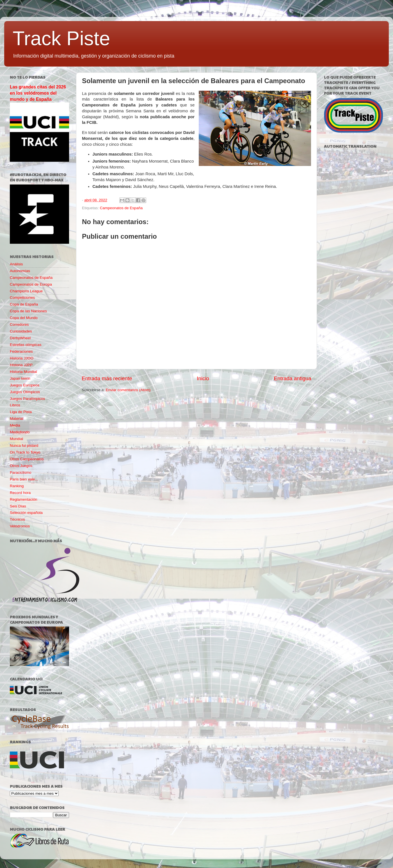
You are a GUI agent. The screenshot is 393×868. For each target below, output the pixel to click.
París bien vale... (24, 479)
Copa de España (24, 304)
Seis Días (18, 506)
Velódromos (20, 526)
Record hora (20, 493)
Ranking (17, 486)
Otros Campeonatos (27, 459)
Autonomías (20, 271)
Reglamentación (24, 499)
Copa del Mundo (24, 318)
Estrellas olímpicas (26, 345)
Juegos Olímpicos (25, 392)
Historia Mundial (23, 372)
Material (17, 419)
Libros (15, 405)
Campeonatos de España (121, 208)
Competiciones (22, 298)
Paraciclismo (21, 472)
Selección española (26, 513)
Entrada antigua (293, 378)
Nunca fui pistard (24, 446)
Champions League (26, 291)
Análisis (16, 264)
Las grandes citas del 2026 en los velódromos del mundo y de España (38, 93)
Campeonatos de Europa (31, 284)
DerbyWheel (20, 338)
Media (15, 425)
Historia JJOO (22, 358)
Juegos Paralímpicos (27, 399)
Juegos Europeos (25, 385)
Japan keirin (20, 378)
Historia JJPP (21, 365)
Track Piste (61, 38)
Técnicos (17, 519)
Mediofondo (20, 432)
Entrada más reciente (107, 378)
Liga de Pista (21, 412)
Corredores (19, 324)
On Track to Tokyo (25, 452)
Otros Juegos (21, 466)
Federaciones (21, 351)
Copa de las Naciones (28, 311)
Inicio (203, 378)
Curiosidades (21, 331)
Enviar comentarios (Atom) (128, 390)
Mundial (16, 439)
